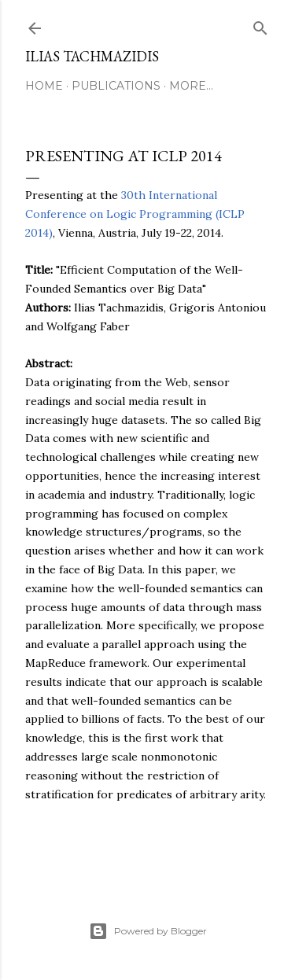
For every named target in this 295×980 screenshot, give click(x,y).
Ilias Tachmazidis (92, 56)
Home (44, 86)
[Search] (260, 25)
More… (191, 86)
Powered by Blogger (148, 931)
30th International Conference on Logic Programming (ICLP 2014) (135, 214)
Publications (116, 86)
